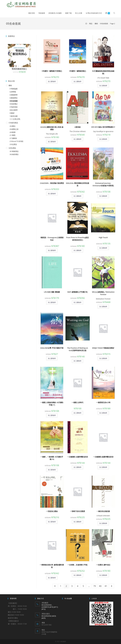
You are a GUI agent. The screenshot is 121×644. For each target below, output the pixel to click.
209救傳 (12, 132)
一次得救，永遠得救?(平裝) (78, 565)
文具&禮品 (12, 148)
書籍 (10, 85)
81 (106, 586)
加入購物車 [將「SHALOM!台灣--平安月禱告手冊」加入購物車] (52, 358)
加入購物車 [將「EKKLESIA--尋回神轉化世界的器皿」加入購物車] (78, 196)
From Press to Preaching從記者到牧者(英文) (78, 239)
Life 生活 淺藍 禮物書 (52, 292)
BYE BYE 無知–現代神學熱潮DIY (103, 127)
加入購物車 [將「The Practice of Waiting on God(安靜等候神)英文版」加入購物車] (78, 361)
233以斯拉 (13, 144)
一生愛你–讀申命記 (103, 565)
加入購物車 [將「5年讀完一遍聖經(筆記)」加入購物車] (78, 81)
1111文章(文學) (15, 119)
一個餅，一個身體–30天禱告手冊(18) (52, 458)
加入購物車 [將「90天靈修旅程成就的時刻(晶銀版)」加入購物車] (103, 86)
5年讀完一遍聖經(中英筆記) (52, 71)
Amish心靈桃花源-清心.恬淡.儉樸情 (52, 128)
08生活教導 (14, 110)
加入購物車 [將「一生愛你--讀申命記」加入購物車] (103, 575)
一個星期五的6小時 (103, 402)
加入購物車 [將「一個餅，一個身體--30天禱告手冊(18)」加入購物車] (52, 470)
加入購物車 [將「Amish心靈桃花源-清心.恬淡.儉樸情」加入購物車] (52, 142)
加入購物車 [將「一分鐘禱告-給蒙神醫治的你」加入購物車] (103, 467)
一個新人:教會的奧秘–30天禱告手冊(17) (52, 404)
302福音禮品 (14, 154)
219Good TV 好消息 (16, 141)
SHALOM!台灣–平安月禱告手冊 (52, 348)
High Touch (103, 237)
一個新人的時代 (78, 402)
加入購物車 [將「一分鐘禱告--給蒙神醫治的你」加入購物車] (78, 467)
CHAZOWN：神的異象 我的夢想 (52, 183)
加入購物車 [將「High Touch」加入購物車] (103, 248)
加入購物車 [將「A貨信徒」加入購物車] (78, 139)
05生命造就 (14, 101)
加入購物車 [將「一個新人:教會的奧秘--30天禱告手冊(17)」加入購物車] (52, 415)
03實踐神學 (14, 95)
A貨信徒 (78, 127)
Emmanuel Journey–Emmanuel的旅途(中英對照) (103, 184)
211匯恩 (12, 135)
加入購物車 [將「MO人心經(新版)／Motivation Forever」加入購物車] (103, 307)
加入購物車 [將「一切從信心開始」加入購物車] (52, 522)
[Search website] (114, 13)
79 (95, 586)
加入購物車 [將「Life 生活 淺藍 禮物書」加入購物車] (52, 302)
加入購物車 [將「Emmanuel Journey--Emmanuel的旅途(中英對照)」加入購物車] (103, 196)
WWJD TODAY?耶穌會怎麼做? (103, 348)
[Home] (86, 24)
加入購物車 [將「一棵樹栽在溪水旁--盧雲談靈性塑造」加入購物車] (52, 578)
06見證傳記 (14, 104)
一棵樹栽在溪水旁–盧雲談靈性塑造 (52, 566)
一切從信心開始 (52, 511)
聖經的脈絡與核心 (19, 69)
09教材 (12, 113)
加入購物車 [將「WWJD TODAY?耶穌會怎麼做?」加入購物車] (103, 358)
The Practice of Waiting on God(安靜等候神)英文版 (78, 349)
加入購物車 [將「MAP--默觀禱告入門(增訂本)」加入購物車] (78, 302)
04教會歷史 (14, 98)
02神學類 (13, 92)
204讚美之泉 (14, 129)
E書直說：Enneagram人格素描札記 (52, 239)
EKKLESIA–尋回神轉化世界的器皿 (78, 184)
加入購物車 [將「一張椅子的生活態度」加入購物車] (78, 522)
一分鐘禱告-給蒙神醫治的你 (103, 457)
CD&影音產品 (13, 123)
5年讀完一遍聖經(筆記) (78, 71)
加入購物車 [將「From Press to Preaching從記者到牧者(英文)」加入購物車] (78, 250)
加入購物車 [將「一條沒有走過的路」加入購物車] (103, 523)
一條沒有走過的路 (103, 511)
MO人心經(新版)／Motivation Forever (103, 293)
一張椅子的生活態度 (78, 511)
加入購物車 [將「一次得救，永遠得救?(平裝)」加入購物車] (78, 575)
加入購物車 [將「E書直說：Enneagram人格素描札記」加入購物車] (52, 250)
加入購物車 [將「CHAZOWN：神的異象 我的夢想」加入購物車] (52, 194)
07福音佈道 (14, 107)
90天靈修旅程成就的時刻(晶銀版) (103, 72)
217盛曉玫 (13, 138)
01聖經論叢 (14, 89)
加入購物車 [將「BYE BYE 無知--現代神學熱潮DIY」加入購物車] (103, 139)
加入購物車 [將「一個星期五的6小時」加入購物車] (103, 413)
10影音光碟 (14, 116)
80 (100, 586)
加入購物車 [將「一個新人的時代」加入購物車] (78, 413)
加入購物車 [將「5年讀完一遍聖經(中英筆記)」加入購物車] (52, 81)
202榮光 (12, 126)
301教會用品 (14, 151)
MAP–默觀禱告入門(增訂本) (78, 292)
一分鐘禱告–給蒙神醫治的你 (78, 457)
